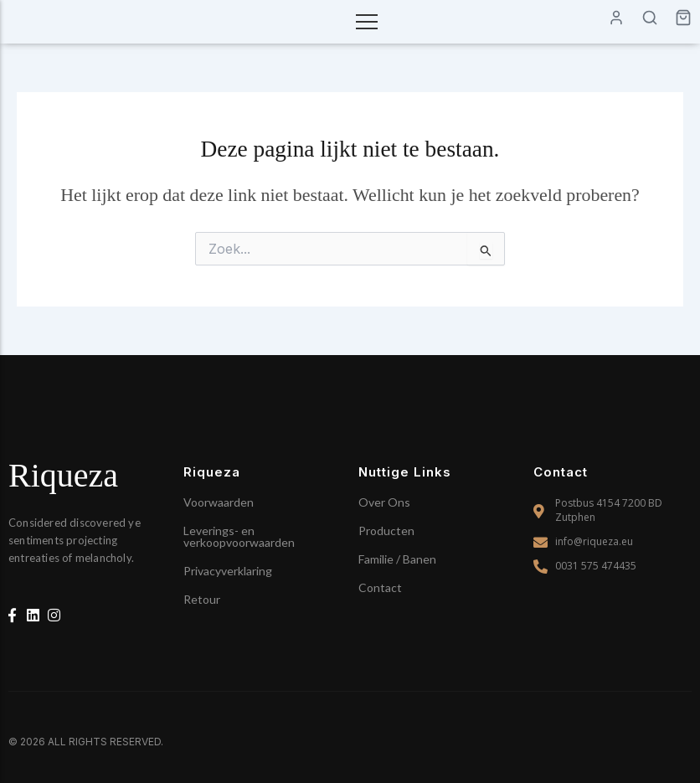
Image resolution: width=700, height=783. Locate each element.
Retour (202, 599)
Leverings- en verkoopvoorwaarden (239, 536)
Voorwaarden (219, 502)
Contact (380, 587)
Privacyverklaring (228, 571)
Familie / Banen (397, 559)
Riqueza (63, 475)
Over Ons (384, 502)
